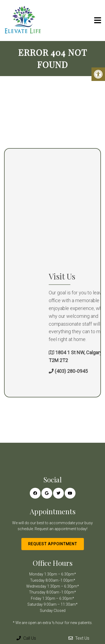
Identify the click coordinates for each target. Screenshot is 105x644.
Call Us (26, 638)
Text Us (79, 638)
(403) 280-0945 (88, 371)
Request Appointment (53, 544)
